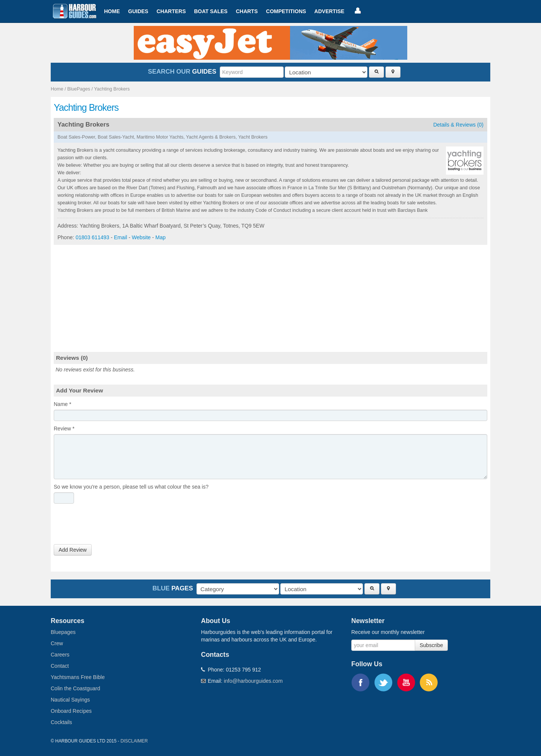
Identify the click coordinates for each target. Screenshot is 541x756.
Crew (57, 643)
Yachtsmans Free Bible (78, 677)
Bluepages (63, 632)
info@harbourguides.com (253, 681)
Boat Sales (211, 11)
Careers (60, 655)
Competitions (286, 11)
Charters (171, 11)
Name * (63, 404)
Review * (64, 429)
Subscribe (431, 645)
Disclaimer (134, 741)
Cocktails (61, 722)
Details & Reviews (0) (458, 125)
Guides (138, 11)
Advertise (329, 11)
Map (161, 237)
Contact (60, 666)
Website (141, 237)
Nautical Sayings (70, 700)
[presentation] (111, 526)
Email (120, 237)
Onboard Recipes (71, 711)
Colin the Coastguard (76, 688)
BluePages (79, 89)
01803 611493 (92, 237)
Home (112, 11)
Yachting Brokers (112, 89)
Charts (247, 11)
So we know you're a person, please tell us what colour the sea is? (131, 487)
